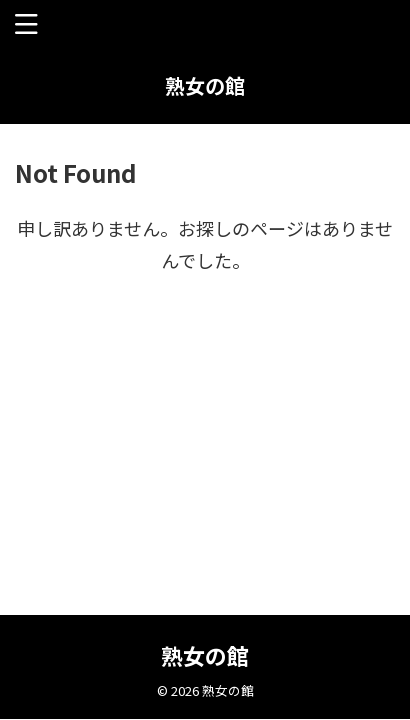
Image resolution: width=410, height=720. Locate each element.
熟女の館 (205, 85)
